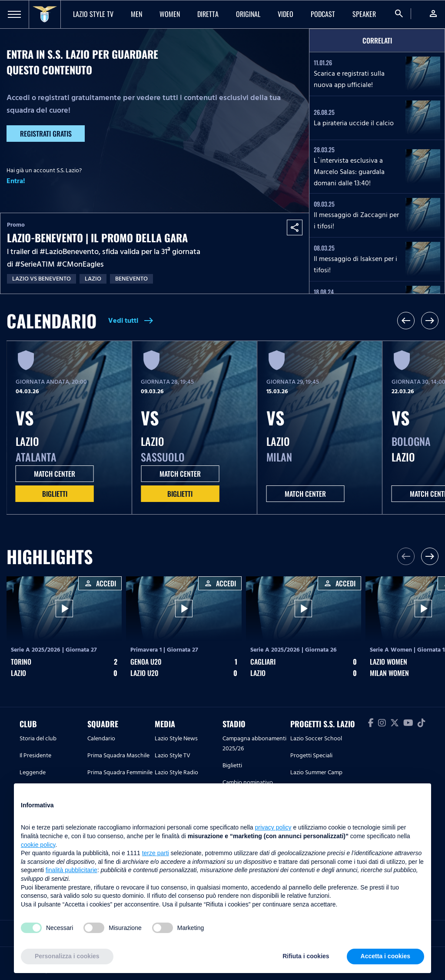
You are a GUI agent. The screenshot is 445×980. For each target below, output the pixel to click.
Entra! (16, 181)
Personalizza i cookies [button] (67, 956)
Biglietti (55, 494)
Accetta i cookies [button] (385, 956)
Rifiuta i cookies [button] (306, 956)
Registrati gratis (46, 134)
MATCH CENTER (55, 474)
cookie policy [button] (38, 845)
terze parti (156, 853)
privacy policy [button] (273, 827)
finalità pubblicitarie (71, 870)
